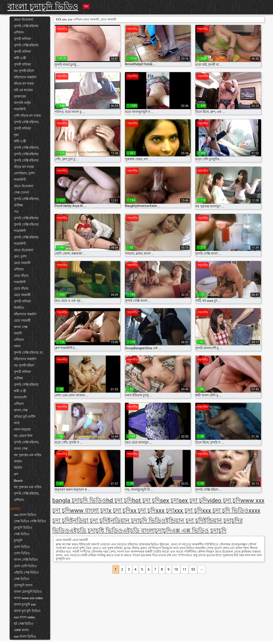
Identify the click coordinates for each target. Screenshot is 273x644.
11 (185, 569)
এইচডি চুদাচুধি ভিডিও (96, 531)
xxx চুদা (165, 510)
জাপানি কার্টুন (22, 103)
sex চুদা (169, 500)
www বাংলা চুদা (89, 510)
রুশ (16, 474)
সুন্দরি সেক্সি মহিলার (26, 26)
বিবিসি (18, 468)
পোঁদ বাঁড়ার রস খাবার (27, 116)
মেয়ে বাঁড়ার (21, 276)
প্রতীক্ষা (18, 205)
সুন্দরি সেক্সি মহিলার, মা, (28, 353)
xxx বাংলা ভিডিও (25, 515)
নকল (17, 346)
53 (193, 569)
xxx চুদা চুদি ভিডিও (225, 510)
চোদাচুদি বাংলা (23, 585)
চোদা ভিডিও (22, 547)
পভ (16, 212)
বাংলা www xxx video (28, 598)
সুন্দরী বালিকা (22, 39)
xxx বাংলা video (24, 617)
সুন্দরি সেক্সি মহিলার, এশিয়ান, (26, 497)
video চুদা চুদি (224, 500)
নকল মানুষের (22, 429)
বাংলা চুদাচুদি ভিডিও (43, 7)
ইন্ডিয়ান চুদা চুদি (184, 521)
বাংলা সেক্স (21, 327)
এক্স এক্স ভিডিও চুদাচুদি (199, 531)
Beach (18, 481)
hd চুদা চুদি (119, 500)
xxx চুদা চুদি (188, 510)
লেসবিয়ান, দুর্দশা (24, 173)
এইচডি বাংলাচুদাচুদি (147, 531)
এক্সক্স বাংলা (21, 630)
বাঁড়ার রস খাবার (24, 84)
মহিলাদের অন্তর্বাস (25, 77)
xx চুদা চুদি (143, 510)
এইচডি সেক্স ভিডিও (26, 572)
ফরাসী (18, 333)
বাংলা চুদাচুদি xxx (25, 605)
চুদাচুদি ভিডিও (23, 528)
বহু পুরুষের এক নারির (28, 455)
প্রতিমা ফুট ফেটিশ (25, 417)
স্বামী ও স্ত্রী (20, 58)
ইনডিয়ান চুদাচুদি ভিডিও (136, 521)
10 (176, 569)
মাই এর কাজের (23, 90)
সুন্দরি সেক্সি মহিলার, (26, 122)
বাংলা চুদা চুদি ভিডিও (27, 611)
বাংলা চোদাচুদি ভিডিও (28, 592)
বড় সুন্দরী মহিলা (24, 71)
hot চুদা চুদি (146, 500)
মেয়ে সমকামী (22, 263)
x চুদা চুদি (119, 510)
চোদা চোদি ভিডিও (25, 566)
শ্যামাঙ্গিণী (20, 109)
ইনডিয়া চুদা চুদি (89, 521)
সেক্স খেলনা (21, 193)
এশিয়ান (19, 32)
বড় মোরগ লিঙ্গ (23, 436)
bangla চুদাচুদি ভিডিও (79, 500)
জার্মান (18, 461)
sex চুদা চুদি (193, 500)
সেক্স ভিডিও (22, 534)
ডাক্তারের (20, 96)
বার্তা (17, 423)
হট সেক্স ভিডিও (24, 624)
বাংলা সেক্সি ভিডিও (26, 560)
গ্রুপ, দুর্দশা (20, 257)
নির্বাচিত (19, 308)
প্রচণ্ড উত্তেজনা (24, 20)
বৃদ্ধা (16, 135)
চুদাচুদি (18, 540)
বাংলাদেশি (20, 397)
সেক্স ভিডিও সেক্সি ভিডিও (30, 521)
